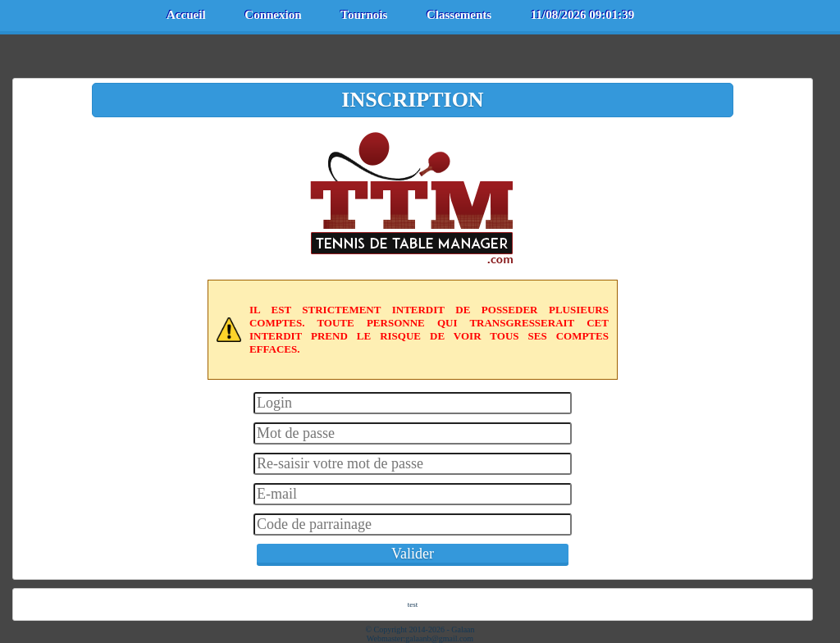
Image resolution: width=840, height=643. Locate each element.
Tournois (364, 15)
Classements (459, 15)
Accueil (186, 15)
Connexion (273, 15)
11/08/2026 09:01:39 (582, 15)
